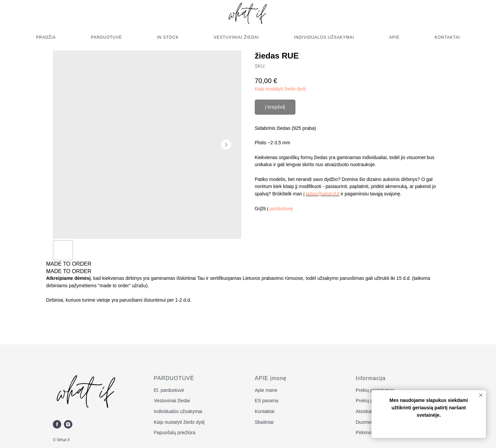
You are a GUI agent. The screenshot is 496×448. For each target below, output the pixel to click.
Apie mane (266, 390)
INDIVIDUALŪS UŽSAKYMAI (324, 37)
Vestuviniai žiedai (172, 401)
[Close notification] (481, 395)
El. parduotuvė (169, 390)
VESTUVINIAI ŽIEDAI (236, 37)
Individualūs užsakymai (178, 411)
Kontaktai (264, 411)
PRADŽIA (46, 37)
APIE (394, 37)
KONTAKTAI (447, 37)
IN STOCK (168, 37)
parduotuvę (281, 209)
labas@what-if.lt (323, 194)
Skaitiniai (264, 422)
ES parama (267, 401)
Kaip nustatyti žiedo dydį (280, 89)
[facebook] (57, 424)
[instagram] (68, 424)
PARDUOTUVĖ (106, 37)
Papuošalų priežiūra (175, 433)
